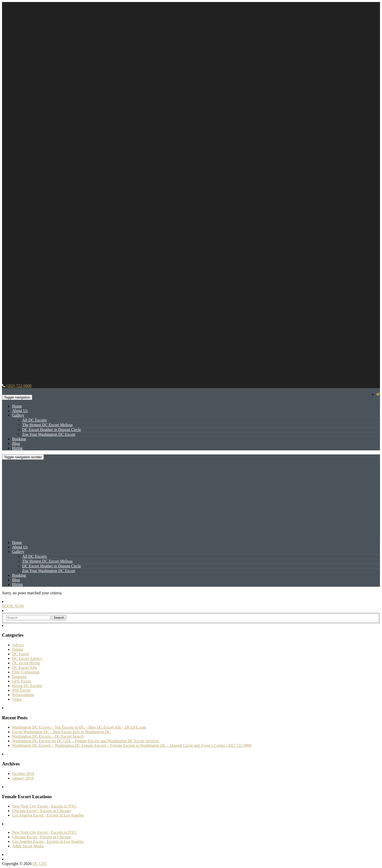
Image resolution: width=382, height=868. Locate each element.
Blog (16, 443)
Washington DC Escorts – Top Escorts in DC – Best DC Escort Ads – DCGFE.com (79, 727)
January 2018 (23, 778)
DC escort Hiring (26, 663)
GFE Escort (22, 681)
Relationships (23, 695)
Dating (18, 649)
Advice (18, 645)
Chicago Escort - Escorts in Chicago (41, 811)
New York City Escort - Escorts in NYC (44, 806)
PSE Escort (21, 690)
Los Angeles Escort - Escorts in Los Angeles (48, 815)
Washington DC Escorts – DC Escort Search (48, 736)
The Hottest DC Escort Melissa (47, 425)
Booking (19, 439)
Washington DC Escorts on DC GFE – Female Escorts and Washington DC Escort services (85, 741)
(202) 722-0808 (19, 386)
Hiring (17, 448)
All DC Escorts (35, 420)
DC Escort (21, 654)
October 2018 (23, 774)
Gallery (18, 415)
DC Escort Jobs (25, 668)
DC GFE (40, 864)
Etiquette (19, 677)
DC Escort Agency (27, 658)
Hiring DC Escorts (27, 686)
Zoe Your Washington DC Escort (49, 434)
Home (17, 406)
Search (59, 618)
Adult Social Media (28, 846)
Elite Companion (26, 672)
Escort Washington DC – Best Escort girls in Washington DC (61, 732)
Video (17, 699)
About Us (20, 411)
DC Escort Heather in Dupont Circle (52, 430)
